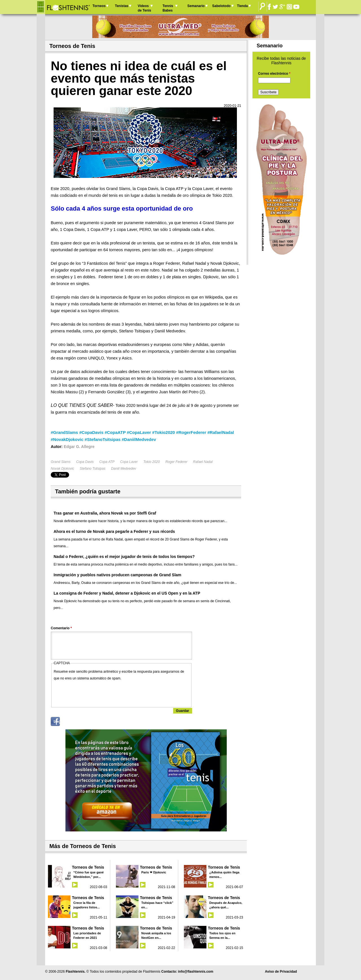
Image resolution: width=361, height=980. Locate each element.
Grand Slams (61, 462)
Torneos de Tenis (88, 867)
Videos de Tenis (144, 8)
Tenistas (122, 6)
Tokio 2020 (151, 462)
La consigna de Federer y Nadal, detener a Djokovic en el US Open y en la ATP (127, 593)
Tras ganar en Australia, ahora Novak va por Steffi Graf (105, 513)
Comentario (61, 628)
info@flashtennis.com (196, 972)
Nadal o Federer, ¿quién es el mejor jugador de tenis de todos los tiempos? (124, 557)
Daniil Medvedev (124, 469)
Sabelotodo (221, 6)
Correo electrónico (274, 74)
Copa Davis (85, 462)
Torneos (99, 6)
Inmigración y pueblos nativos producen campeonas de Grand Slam (117, 575)
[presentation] (97, 693)
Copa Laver (129, 462)
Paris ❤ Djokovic (154, 872)
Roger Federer (176, 462)
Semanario (196, 6)
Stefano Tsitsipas (93, 469)
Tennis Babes (168, 8)
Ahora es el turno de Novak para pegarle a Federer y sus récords (114, 531)
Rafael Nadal (203, 462)
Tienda (242, 6)
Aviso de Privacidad (281, 972)
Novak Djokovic (62, 469)
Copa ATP (107, 462)
